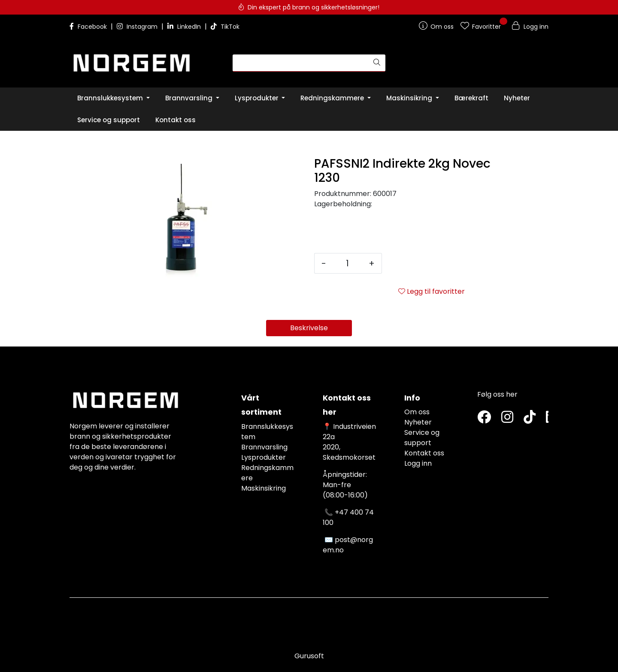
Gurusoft (309, 656)
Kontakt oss (424, 453)
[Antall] (347, 263)
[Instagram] (507, 417)
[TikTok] (530, 417)
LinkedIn (185, 27)
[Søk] (301, 63)
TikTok (225, 27)
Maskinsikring (264, 488)
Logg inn (418, 463)
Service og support (422, 438)
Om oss (417, 412)
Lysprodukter (264, 457)
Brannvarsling (264, 447)
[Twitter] (484, 417)
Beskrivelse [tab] (309, 328)
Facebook (89, 27)
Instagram (138, 27)
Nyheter (418, 422)
